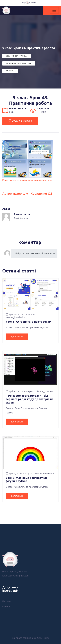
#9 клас (10, 71)
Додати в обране (20, 121)
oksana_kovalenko (15, 317)
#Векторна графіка (17, 56)
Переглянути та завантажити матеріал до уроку (28, 180)
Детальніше (17, 337)
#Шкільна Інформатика (19, 63)
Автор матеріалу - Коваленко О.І (27, 194)
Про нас (7, 607)
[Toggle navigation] (54, 10)
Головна (7, 601)
